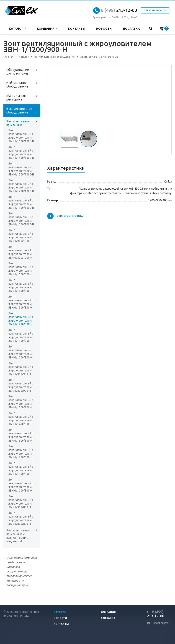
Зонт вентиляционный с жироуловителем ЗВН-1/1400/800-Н (21, 419)
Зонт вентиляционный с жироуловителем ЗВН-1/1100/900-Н (21, 335)
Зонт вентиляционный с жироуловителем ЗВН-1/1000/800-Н (21, 485)
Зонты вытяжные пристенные (18, 123)
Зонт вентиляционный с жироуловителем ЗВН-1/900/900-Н (21, 369)
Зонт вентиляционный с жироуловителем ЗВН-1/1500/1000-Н (21, 136)
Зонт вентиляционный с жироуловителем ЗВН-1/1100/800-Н (21, 468)
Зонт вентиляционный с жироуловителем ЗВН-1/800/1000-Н (21, 252)
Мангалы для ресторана (16, 98)
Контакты (77, 28)
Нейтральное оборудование (17, 85)
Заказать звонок (155, 10)
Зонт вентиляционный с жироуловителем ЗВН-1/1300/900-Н (21, 302)
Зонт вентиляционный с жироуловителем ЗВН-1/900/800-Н (21, 502)
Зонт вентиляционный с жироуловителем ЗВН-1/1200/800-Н (21, 452)
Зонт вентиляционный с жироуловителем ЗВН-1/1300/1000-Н (21, 169)
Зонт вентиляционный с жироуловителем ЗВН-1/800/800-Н (21, 518)
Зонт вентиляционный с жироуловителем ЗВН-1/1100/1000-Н (21, 202)
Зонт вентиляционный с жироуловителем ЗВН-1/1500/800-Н (21, 402)
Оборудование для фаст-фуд (18, 72)
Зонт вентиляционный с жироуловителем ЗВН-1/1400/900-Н (21, 285)
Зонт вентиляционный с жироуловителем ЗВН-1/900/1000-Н (21, 236)
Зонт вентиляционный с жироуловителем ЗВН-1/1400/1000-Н (21, 152)
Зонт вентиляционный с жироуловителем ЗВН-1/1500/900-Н (21, 269)
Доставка (131, 28)
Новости (104, 28)
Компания (47, 29)
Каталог (17, 29)
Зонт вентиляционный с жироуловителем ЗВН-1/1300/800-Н (21, 435)
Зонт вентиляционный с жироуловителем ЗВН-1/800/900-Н (21, 385)
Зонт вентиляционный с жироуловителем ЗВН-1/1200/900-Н (21, 319)
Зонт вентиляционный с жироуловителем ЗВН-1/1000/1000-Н (21, 219)
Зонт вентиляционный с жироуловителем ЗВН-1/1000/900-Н (21, 352)
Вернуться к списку (65, 216)
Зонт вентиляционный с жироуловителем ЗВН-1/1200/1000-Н (21, 186)
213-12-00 (119, 10)
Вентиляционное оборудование (19, 111)
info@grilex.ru (162, 623)
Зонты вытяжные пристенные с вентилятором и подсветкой (18, 536)
